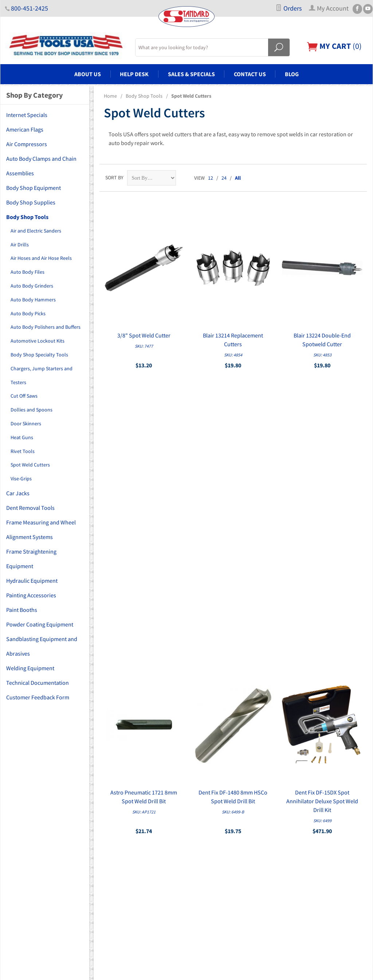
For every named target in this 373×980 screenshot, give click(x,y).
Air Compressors (27, 144)
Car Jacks (18, 493)
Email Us (304, 854)
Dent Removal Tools (30, 508)
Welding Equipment (30, 668)
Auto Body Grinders (32, 286)
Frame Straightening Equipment (31, 559)
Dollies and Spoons (32, 410)
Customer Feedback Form (38, 697)
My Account (203, 831)
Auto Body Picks (28, 313)
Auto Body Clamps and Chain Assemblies (41, 166)
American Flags (25, 129)
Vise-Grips (21, 479)
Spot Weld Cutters (30, 465)
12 (211, 178)
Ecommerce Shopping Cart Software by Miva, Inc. (176, 970)
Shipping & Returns (212, 872)
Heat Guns (22, 437)
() (334, 46)
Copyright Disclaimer (213, 893)
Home (110, 96)
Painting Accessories (31, 595)
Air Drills (20, 245)
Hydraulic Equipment (32, 581)
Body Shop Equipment (34, 188)
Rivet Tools (23, 451)
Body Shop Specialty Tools (39, 355)
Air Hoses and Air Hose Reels (41, 258)
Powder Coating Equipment (40, 624)
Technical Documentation (38, 683)
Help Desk (134, 74)
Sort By (114, 177)
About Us (88, 74)
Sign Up (306, 745)
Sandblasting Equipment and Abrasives (42, 646)
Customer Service (210, 852)
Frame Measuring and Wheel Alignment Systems (41, 530)
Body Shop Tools (144, 96)
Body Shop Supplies (31, 202)
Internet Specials (27, 115)
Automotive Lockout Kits (38, 341)
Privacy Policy (206, 862)
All (238, 178)
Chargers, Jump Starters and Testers (42, 375)
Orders (289, 8)
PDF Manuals (205, 882)
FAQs (196, 821)
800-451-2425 (30, 8)
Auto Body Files (28, 272)
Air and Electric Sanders (36, 231)
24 (224, 178)
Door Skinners (26, 423)
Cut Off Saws (24, 396)
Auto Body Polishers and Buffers (46, 327)
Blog (292, 74)
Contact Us (250, 74)
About (198, 811)
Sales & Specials (191, 74)
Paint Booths (22, 610)
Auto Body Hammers (33, 300)
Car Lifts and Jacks (118, 852)
